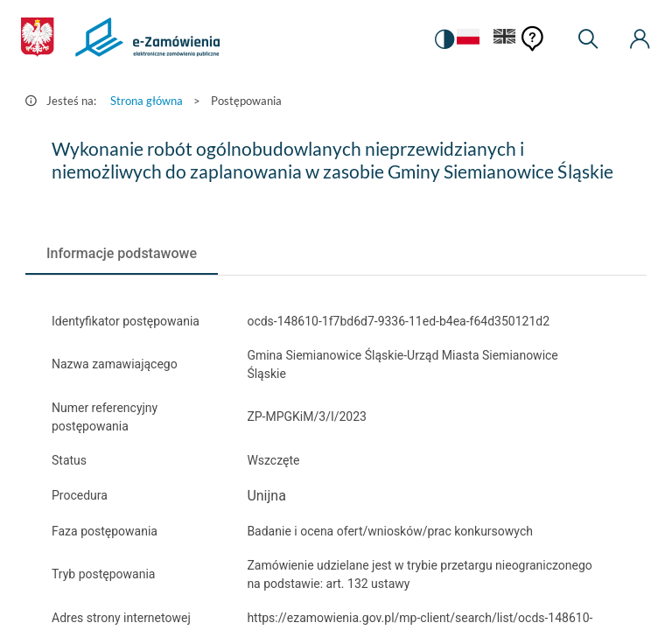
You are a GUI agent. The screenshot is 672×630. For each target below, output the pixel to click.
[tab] (122, 254)
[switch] (444, 39)
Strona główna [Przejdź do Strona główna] (147, 101)
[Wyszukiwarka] (588, 39)
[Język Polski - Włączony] (468, 40)
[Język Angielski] (505, 40)
